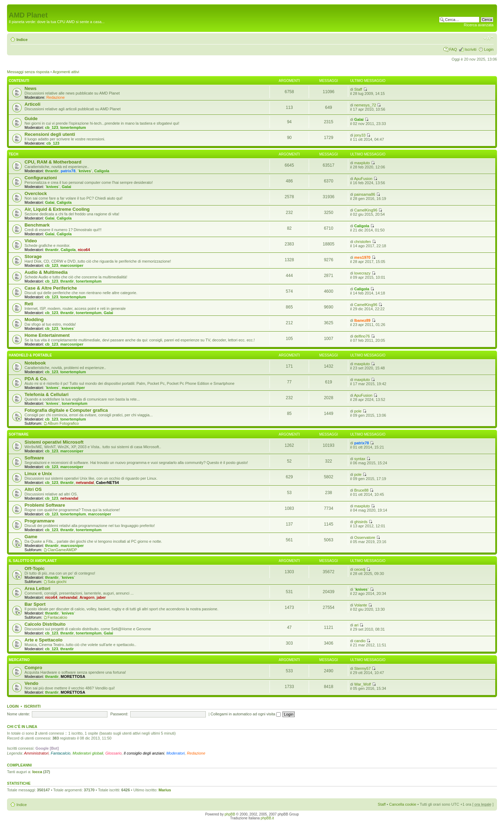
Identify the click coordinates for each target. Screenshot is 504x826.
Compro (33, 668)
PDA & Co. (36, 379)
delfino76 (362, 336)
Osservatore (365, 537)
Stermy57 (362, 668)
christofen (363, 242)
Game (31, 537)
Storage (33, 256)
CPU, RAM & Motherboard (53, 162)
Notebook (35, 363)
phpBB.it (267, 818)
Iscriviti (470, 49)
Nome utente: (19, 714)
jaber (101, 597)
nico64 (84, 250)
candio (360, 641)
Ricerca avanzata (479, 25)
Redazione (55, 97)
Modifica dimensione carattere (488, 38)
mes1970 (362, 257)
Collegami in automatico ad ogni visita (246, 714)
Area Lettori (37, 588)
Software (19, 434)
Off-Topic (35, 568)
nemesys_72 (365, 105)
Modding (34, 320)
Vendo (31, 683)
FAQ (453, 49)
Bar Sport (35, 604)
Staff (358, 89)
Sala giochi (57, 582)
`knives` (85, 171)
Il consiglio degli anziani (144, 753)
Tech (13, 154)
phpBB (230, 814)
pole (358, 411)
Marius (165, 790)
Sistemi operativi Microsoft (54, 442)
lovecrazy (362, 273)
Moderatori (176, 753)
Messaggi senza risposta (28, 72)
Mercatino (19, 660)
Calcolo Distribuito (45, 624)
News (30, 88)
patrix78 (68, 171)
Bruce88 (361, 490)
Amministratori (36, 753)
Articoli (32, 104)
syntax (360, 459)
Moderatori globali (88, 753)
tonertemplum (73, 127)
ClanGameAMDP (62, 550)
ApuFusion (363, 179)
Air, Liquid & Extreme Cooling (57, 209)
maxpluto (362, 163)
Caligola (102, 171)
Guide (31, 119)
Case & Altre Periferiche (51, 288)
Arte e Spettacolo (43, 640)
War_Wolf (363, 684)
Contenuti (19, 81)
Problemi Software (45, 505)
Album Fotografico (63, 423)
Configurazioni (41, 178)
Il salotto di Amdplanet (33, 561)
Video (31, 241)
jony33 (360, 135)
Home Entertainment (47, 335)
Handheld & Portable (30, 355)
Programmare (40, 521)
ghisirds (361, 522)
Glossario (113, 753)
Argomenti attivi (66, 72)
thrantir (52, 171)
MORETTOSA (73, 676)
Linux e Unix (38, 474)
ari (356, 625)
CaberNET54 (107, 483)
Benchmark (37, 225)
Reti (29, 304)
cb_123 (52, 127)
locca (37, 772)
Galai (359, 119)
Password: (119, 714)
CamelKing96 (366, 210)
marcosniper (72, 265)
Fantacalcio (57, 617)
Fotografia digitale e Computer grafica (66, 410)
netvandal (85, 483)
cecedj (360, 569)
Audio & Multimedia (46, 272)
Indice (22, 40)
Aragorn (87, 597)
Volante (361, 605)
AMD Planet (28, 15)
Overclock (36, 193)
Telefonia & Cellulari (47, 394)
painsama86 (365, 194)
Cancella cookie (403, 804)
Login (489, 49)
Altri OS (33, 489)
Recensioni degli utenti (50, 134)
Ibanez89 (362, 320)
